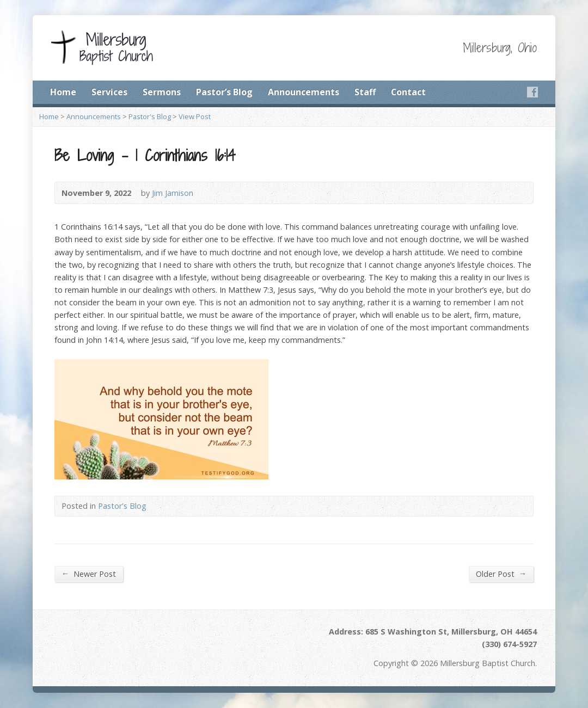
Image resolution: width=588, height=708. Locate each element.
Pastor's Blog (150, 116)
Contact (408, 92)
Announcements (304, 92)
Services (109, 92)
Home (63, 92)
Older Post (501, 574)
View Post (195, 116)
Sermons (162, 92)
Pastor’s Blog (224, 92)
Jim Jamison (173, 193)
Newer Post (89, 574)
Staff (365, 92)
